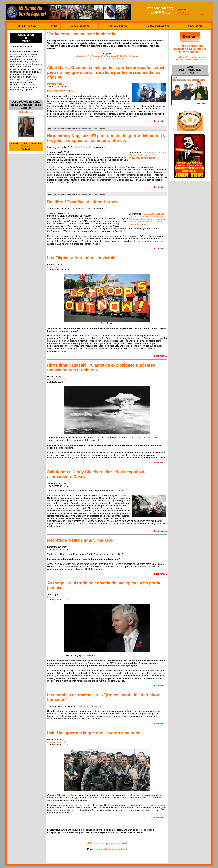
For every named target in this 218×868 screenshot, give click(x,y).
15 (121, 56)
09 (102, 56)
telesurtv (51, 597)
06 (93, 56)
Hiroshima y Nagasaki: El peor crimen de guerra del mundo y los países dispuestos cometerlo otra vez (147, 219)
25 (104, 58)
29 (116, 58)
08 (99, 56)
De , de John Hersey (147, 155)
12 (112, 56)
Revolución (83, 706)
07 (96, 56)
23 (98, 58)
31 (123, 58)
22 (94, 58)
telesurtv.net (53, 267)
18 (131, 56)
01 (77, 56)
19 (134, 56)
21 (91, 58)
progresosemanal (56, 742)
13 (115, 56)
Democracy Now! (56, 84)
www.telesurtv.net (56, 379)
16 (124, 56)
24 (101, 58)
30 (120, 58)
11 (109, 56)
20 (137, 56)
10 (105, 56)
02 (80, 56)
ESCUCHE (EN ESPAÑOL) (61, 91)
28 (113, 58)
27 (110, 58)
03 (83, 56)
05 (90, 56)
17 (127, 56)
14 (118, 56)
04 (86, 56)
